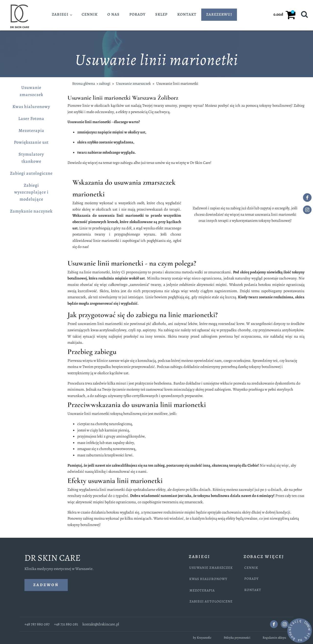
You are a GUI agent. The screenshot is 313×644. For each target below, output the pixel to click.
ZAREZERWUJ (219, 14)
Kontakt (187, 14)
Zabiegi (60, 14)
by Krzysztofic (202, 638)
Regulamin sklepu (274, 638)
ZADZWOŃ (46, 585)
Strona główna (84, 84)
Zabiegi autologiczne (31, 173)
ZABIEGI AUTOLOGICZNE (211, 601)
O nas (113, 14)
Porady (137, 14)
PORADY (252, 579)
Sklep (161, 14)
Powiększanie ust (31, 142)
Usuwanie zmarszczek (31, 91)
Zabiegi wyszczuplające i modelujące (31, 192)
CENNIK (251, 568)
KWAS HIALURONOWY (208, 579)
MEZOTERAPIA (202, 590)
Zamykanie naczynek (31, 211)
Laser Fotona (31, 118)
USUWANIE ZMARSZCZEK (211, 568)
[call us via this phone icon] (10, 634)
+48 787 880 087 (37, 624)
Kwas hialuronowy (31, 107)
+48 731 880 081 (66, 624)
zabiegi (105, 84)
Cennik (90, 14)
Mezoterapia (31, 130)
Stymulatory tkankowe (31, 158)
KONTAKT (253, 590)
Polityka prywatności (237, 638)
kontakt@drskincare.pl (101, 624)
